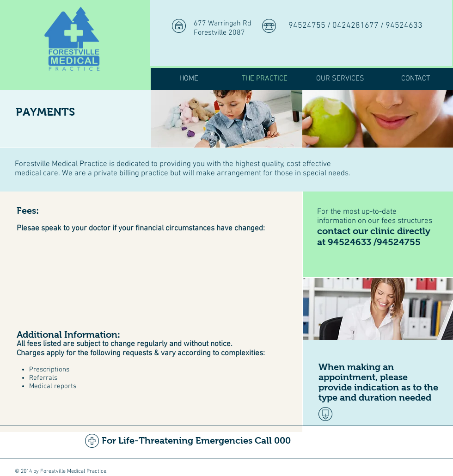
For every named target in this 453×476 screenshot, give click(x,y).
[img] (227, 119)
